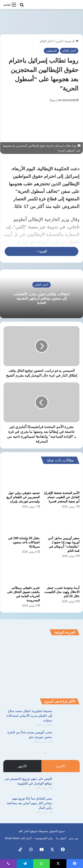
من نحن (74, 838)
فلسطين (51, 51)
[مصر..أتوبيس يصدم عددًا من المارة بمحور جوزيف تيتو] (68, 738)
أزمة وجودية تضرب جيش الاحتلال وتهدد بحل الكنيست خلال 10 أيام (62, 592)
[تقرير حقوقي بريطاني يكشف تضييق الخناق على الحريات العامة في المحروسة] (22, 573)
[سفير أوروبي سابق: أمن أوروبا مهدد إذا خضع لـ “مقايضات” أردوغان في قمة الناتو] (62, 524)
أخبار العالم (46, 41)
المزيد (59, 41)
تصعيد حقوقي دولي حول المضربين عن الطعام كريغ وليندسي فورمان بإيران (23, 497)
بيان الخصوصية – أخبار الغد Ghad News (29, 838)
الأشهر (22, 766)
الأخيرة (61, 766)
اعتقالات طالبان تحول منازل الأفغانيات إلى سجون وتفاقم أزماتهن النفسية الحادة (41, 298)
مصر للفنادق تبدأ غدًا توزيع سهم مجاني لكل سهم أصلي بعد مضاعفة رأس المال (29, 803)
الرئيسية (71, 41)
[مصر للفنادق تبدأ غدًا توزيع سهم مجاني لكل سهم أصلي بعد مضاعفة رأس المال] (68, 805)
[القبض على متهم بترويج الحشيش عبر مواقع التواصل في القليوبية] (68, 785)
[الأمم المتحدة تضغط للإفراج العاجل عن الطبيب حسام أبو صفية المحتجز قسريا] (62, 479)
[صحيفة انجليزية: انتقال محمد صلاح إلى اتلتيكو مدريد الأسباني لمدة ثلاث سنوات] (68, 717)
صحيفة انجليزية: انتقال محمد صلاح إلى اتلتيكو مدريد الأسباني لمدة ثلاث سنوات (29, 716)
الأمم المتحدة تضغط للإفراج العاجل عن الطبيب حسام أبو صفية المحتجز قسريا (62, 497)
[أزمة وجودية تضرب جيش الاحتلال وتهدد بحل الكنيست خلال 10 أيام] (62, 573)
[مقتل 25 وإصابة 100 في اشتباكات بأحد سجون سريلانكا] (22, 524)
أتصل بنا (61, 838)
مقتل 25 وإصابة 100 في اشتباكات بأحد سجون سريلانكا (24, 542)
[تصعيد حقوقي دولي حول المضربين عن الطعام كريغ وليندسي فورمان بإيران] (22, 479)
